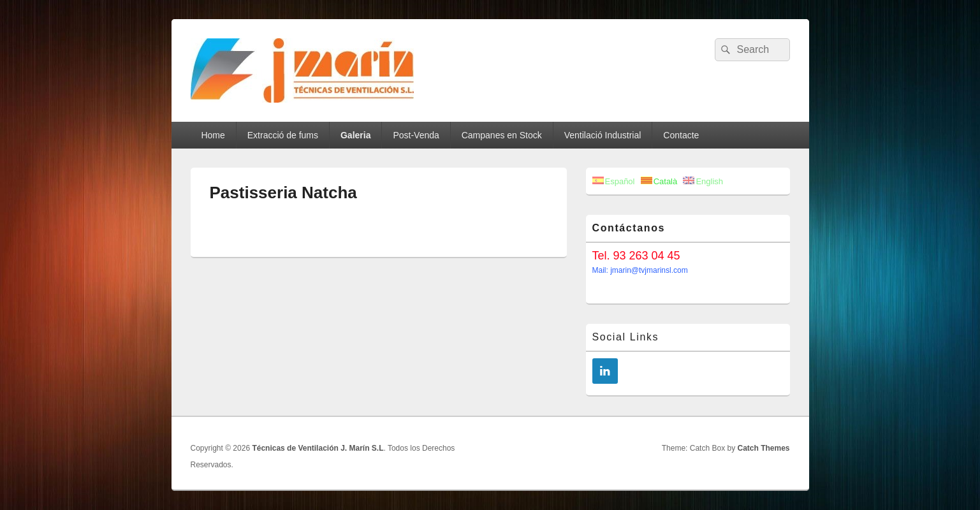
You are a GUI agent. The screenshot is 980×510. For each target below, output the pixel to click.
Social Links (626, 337)
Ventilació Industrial (603, 135)
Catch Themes (763, 448)
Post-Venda (416, 135)
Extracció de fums (283, 135)
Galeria (355, 135)
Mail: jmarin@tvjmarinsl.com (640, 270)
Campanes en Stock (502, 135)
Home (213, 135)
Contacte (681, 135)
